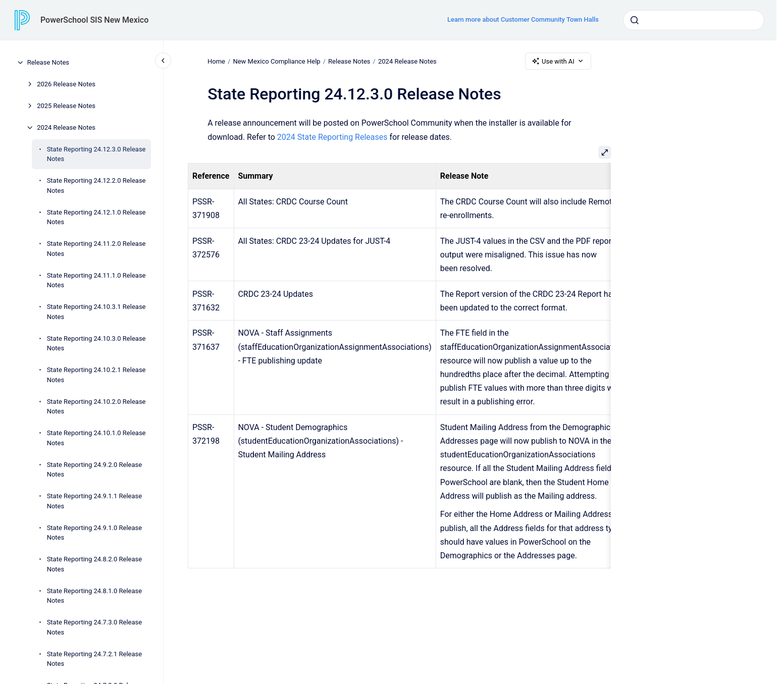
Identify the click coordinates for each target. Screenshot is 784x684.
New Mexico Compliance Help (276, 61)
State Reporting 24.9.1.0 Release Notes (95, 533)
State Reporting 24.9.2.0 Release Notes (95, 470)
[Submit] (635, 20)
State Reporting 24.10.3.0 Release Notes (96, 344)
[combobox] (694, 20)
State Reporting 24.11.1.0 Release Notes (96, 280)
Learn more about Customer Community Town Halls (523, 19)
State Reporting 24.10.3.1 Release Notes (96, 312)
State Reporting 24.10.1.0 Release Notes (96, 438)
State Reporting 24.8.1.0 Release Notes (95, 596)
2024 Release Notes (66, 127)
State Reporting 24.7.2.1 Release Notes (95, 659)
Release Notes (48, 62)
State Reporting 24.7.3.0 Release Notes (95, 627)
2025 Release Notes (66, 106)
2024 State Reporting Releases (332, 137)
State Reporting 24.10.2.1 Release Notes (96, 375)
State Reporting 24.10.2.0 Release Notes (96, 407)
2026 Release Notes (66, 84)
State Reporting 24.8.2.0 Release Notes (95, 564)
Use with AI (558, 61)
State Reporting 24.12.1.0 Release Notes (96, 217)
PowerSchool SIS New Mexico (94, 20)
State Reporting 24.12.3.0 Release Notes (96, 154)
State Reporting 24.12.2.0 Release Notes (96, 186)
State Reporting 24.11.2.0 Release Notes (96, 249)
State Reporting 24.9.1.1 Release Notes (95, 501)
